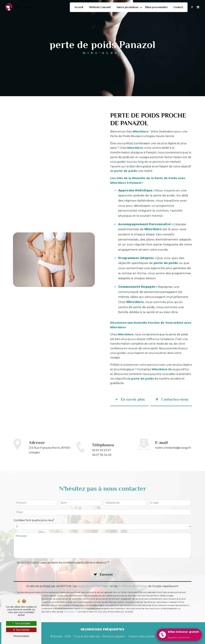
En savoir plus (129, 399)
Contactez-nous (171, 399)
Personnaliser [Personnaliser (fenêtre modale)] (21, 636)
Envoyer (106, 570)
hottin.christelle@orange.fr (173, 443)
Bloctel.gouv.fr (70, 607)
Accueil (79, 7)
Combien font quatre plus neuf (34, 515)
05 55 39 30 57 (102, 455)
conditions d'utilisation (133, 581)
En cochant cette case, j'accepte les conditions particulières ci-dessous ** (63, 558)
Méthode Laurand (100, 7)
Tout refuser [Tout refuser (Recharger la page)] (21, 630)
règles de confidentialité (94, 581)
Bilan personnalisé (156, 7)
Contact (178, 7)
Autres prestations (128, 7)
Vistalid (57, 636)
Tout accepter (21, 623)
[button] (179, 635)
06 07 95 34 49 (102, 460)
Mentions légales (114, 636)
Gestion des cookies (142, 636)
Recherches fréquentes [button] (102, 629)
